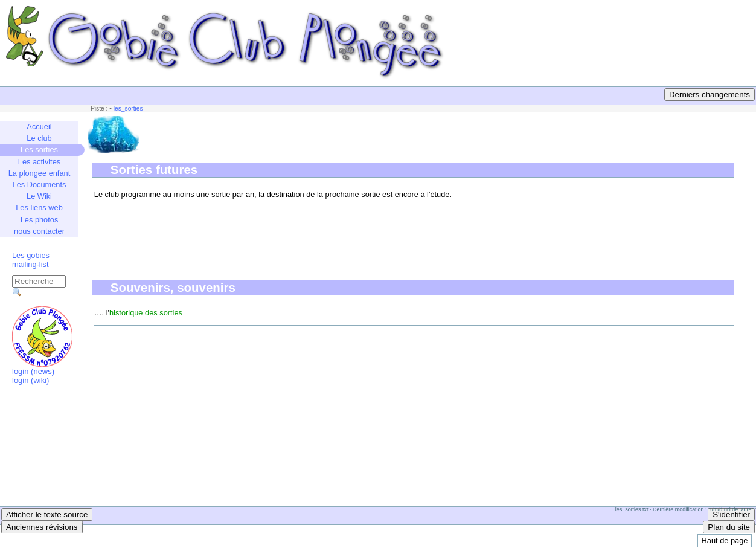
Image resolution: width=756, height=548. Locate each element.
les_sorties (128, 108)
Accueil (39, 127)
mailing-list (30, 264)
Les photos (40, 220)
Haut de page (725, 540)
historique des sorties (146, 313)
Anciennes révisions (42, 527)
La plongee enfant (39, 173)
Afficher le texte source (47, 514)
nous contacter (39, 231)
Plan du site (729, 527)
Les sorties (39, 150)
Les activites (39, 162)
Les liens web (39, 208)
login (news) (33, 371)
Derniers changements (710, 95)
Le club (39, 138)
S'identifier (731, 514)
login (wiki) (30, 380)
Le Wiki (39, 196)
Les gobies (31, 255)
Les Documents (40, 185)
